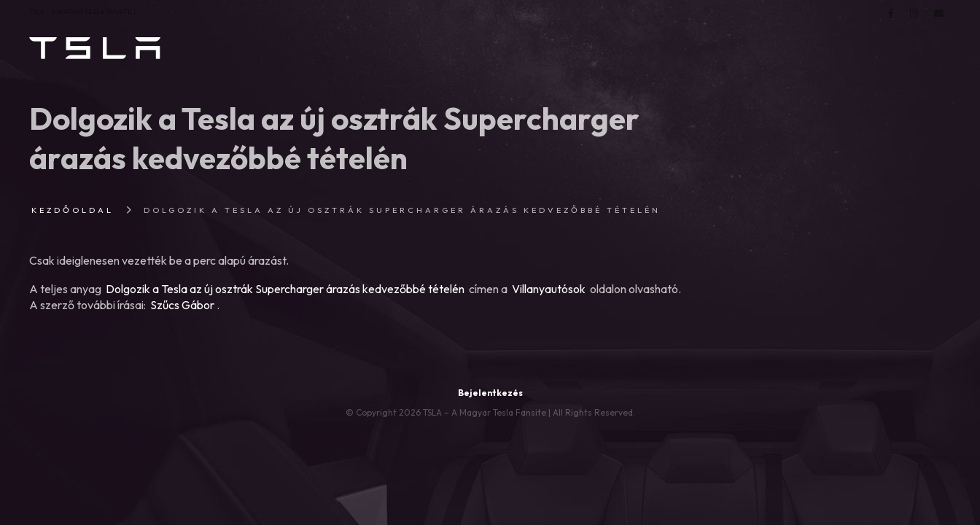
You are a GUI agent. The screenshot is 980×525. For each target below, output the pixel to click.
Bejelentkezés (490, 393)
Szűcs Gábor (182, 305)
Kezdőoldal (73, 210)
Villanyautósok (549, 289)
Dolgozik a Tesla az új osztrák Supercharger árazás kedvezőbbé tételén (285, 289)
